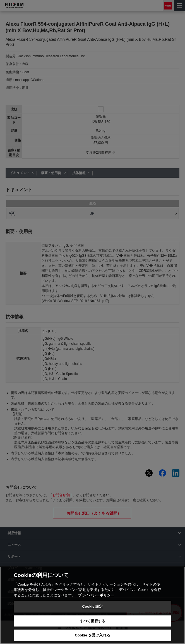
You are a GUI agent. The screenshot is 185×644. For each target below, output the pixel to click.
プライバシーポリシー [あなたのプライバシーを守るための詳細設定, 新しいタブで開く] (96, 595)
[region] (92, 605)
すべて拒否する (93, 621)
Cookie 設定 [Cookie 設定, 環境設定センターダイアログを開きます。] (92, 606)
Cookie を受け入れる (92, 635)
